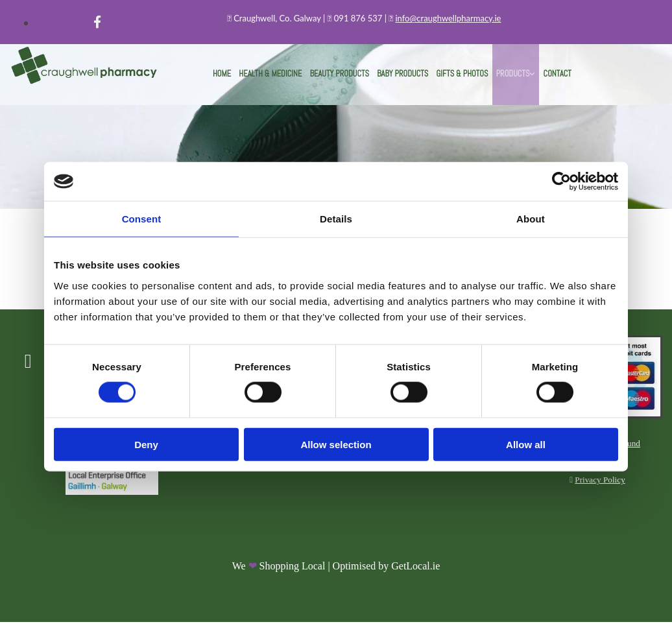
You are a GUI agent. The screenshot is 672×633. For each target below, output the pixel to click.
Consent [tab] (142, 219)
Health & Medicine (286, 80)
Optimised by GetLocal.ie (387, 578)
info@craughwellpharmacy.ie (449, 18)
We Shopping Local (279, 578)
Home (244, 80)
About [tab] (531, 219)
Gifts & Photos (453, 80)
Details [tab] (336, 219)
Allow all (526, 444)
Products (497, 80)
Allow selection (336, 444)
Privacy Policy (599, 489)
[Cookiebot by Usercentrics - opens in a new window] (561, 182)
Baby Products (401, 80)
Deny (146, 444)
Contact (536, 80)
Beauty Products (346, 80)
